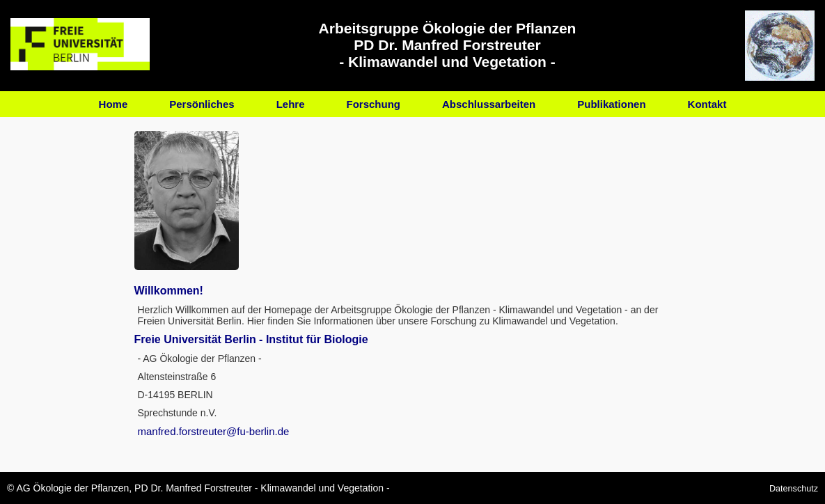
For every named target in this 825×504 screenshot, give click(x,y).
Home (113, 104)
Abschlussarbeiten (489, 104)
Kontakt (707, 104)
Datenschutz (794, 489)
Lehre (291, 104)
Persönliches (202, 104)
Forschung (374, 104)
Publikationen (611, 104)
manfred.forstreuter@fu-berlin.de (214, 431)
